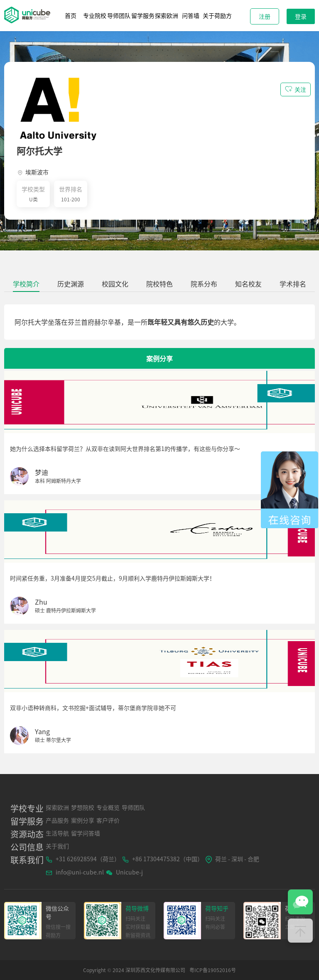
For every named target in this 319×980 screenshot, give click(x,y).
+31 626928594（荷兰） (83, 859)
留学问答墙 (86, 833)
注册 (265, 16)
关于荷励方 (217, 15)
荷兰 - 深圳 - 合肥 (232, 859)
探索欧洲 (167, 15)
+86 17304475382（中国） (163, 859)
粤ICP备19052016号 (213, 970)
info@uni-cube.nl (75, 872)
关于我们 (57, 846)
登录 (301, 16)
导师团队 (119, 15)
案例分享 (83, 820)
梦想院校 (83, 807)
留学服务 (143, 15)
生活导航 (57, 833)
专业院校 (95, 15)
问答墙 (191, 15)
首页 (71, 15)
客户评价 (108, 820)
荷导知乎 (217, 908)
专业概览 (108, 807)
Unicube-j (124, 872)
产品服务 (57, 820)
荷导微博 (137, 908)
